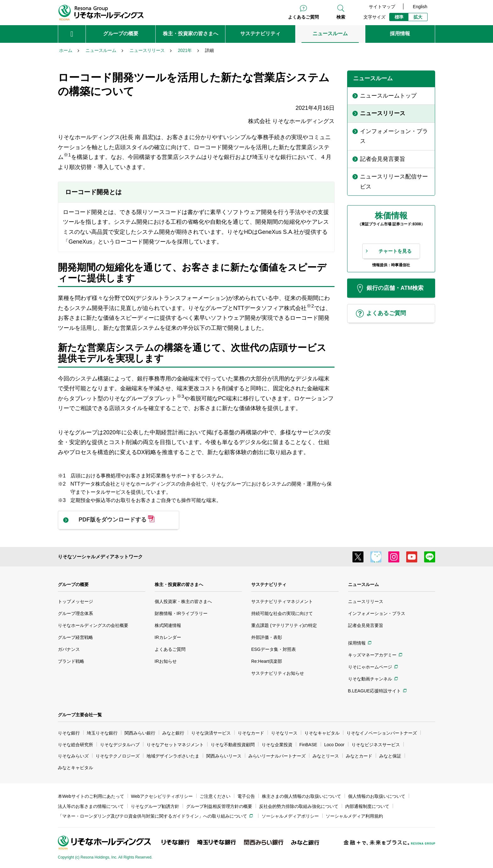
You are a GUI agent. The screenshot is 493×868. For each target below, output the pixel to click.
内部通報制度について (367, 806)
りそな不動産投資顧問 (233, 745)
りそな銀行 (69, 733)
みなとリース (326, 756)
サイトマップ (382, 7)
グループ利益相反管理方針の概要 (219, 806)
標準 (399, 17)
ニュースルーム (363, 584)
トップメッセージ (75, 601)
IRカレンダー (168, 637)
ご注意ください (215, 796)
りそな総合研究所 (75, 745)
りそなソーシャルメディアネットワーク (100, 557)
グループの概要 (73, 584)
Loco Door (334, 745)
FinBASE (308, 745)
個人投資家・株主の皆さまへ (183, 601)
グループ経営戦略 (75, 637)
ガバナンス (69, 649)
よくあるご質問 (303, 17)
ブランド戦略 (71, 661)
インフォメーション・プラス (377, 613)
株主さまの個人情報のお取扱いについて (302, 796)
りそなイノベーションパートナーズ (382, 733)
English (420, 7)
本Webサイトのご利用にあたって (91, 796)
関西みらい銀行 (140, 733)
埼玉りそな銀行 (102, 733)
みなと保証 (390, 756)
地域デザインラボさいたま (173, 756)
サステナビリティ (269, 584)
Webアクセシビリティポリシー (162, 796)
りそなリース (284, 733)
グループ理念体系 (75, 613)
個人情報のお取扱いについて (377, 796)
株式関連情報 (168, 625)
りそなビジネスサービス (376, 745)
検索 (341, 17)
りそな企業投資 (277, 745)
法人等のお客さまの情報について (91, 806)
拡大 (418, 17)
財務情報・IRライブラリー (181, 613)
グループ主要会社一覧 (80, 715)
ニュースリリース (366, 601)
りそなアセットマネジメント (175, 745)
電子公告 (246, 796)
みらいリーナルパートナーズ (277, 756)
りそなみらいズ (73, 756)
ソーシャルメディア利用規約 (354, 816)
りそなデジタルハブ (120, 745)
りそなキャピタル (322, 733)
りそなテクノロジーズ (118, 756)
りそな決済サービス (211, 733)
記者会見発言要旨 (366, 625)
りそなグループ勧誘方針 (155, 806)
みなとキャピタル (75, 768)
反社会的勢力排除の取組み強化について (299, 806)
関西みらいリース (224, 756)
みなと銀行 (173, 733)
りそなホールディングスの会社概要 (93, 625)
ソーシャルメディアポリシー (290, 816)
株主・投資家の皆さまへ (179, 584)
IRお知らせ (166, 661)
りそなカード (251, 733)
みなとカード (359, 756)
